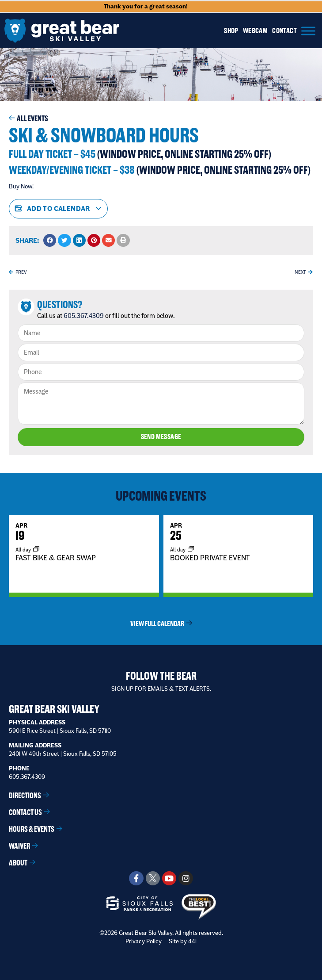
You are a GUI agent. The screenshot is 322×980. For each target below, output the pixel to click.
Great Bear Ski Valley (54, 708)
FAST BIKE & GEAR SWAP (56, 557)
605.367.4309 (84, 316)
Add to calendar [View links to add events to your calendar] (58, 209)
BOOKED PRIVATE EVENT (210, 557)
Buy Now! (21, 186)
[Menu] (308, 31)
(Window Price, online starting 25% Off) (184, 154)
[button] (50, 240)
